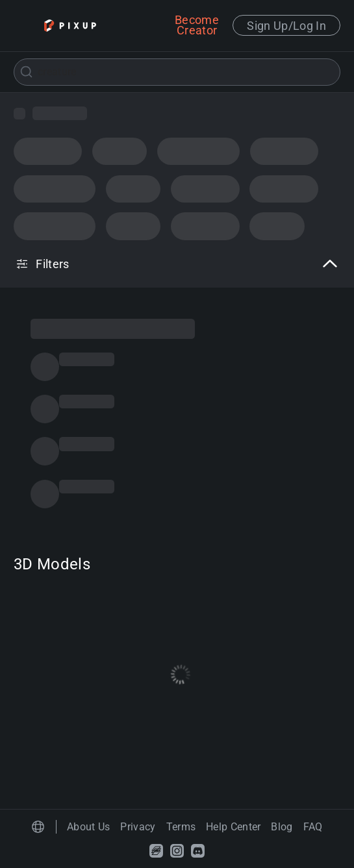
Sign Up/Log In (286, 26)
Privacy (138, 827)
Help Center (234, 827)
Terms (181, 827)
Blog (282, 827)
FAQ (313, 827)
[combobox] (177, 72)
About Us (89, 827)
